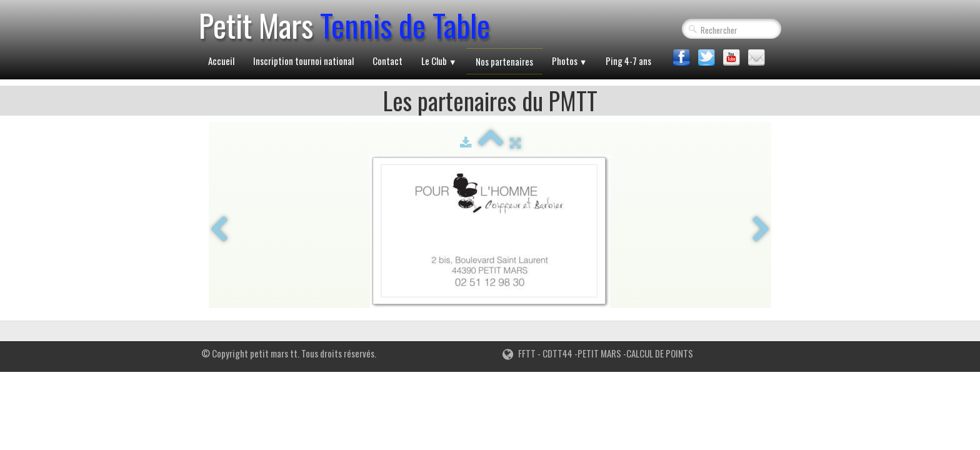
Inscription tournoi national (303, 61)
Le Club (439, 61)
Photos (570, 61)
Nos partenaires (504, 61)
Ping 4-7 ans (628, 61)
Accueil (221, 61)
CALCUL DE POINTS (660, 353)
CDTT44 (557, 353)
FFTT (519, 353)
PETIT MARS (599, 353)
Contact (387, 61)
